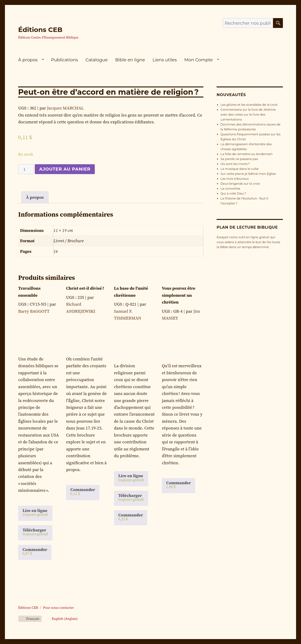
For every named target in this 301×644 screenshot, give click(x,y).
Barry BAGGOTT (34, 311)
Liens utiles (165, 60)
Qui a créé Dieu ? (233, 193)
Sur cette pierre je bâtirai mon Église (248, 174)
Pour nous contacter (58, 608)
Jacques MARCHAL (65, 108)
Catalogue (97, 60)
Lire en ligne (35, 512)
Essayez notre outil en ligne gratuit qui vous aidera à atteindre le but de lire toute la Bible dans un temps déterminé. (248, 242)
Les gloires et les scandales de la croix (249, 105)
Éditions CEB (40, 30)
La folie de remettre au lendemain (247, 154)
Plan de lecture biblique (247, 227)
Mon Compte (199, 60)
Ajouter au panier (65, 169)
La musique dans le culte (240, 169)
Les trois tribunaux (235, 179)
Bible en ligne (130, 60)
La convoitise (230, 188)
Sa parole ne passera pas (239, 159)
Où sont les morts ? (235, 164)
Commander (35, 551)
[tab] (35, 197)
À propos (28, 60)
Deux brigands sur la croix (240, 183)
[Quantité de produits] (26, 169)
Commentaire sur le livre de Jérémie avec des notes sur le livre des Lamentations (248, 114)
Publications (64, 60)
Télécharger (35, 532)
